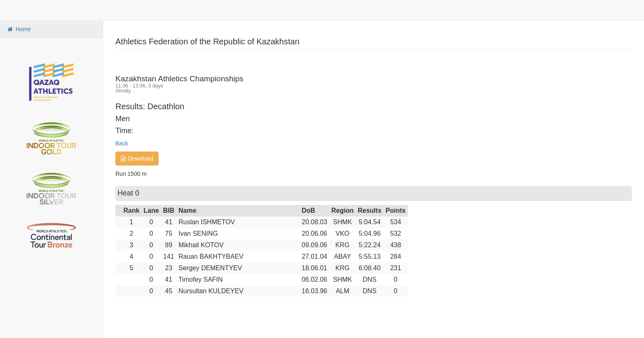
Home (18, 29)
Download (137, 159)
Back (122, 143)
